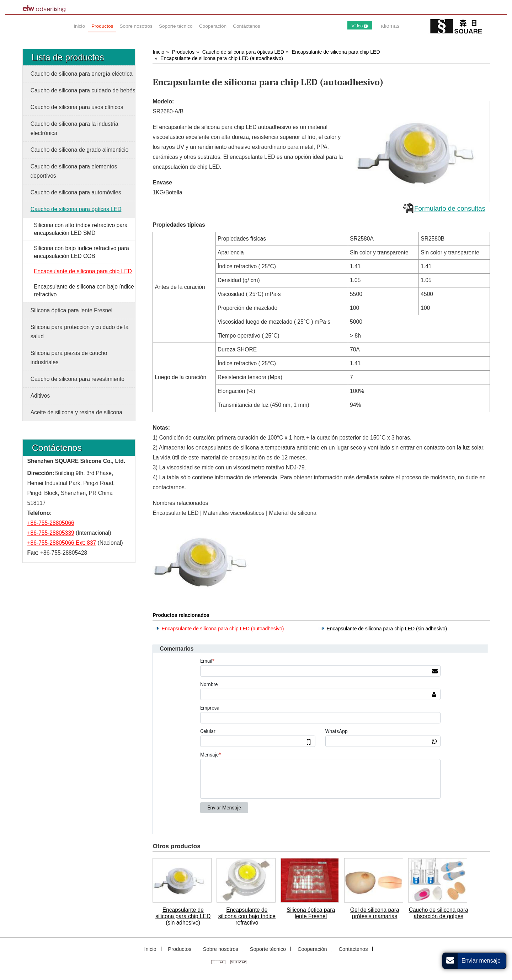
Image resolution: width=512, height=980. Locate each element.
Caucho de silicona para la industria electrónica (74, 128)
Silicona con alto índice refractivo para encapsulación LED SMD (81, 229)
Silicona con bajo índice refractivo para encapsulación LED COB (81, 252)
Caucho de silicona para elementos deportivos (74, 171)
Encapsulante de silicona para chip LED (336, 52)
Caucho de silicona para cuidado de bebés (83, 90)
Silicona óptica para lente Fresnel (311, 913)
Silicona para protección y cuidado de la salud (80, 332)
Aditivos (40, 396)
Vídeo (360, 26)
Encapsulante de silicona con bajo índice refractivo (247, 916)
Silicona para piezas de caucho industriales (69, 358)
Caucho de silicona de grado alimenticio (80, 150)
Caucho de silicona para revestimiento (78, 379)
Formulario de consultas (450, 208)
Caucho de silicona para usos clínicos (77, 107)
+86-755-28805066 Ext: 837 (62, 543)
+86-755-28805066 (51, 523)
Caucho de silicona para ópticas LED (243, 52)
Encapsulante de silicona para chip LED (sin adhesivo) (387, 629)
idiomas (390, 26)
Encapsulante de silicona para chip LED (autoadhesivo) (222, 58)
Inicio (158, 52)
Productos (183, 52)
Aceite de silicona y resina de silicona (76, 412)
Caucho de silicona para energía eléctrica (82, 74)
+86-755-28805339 (51, 533)
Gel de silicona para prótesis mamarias (375, 913)
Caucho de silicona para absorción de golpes (439, 913)
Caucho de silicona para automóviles (76, 192)
